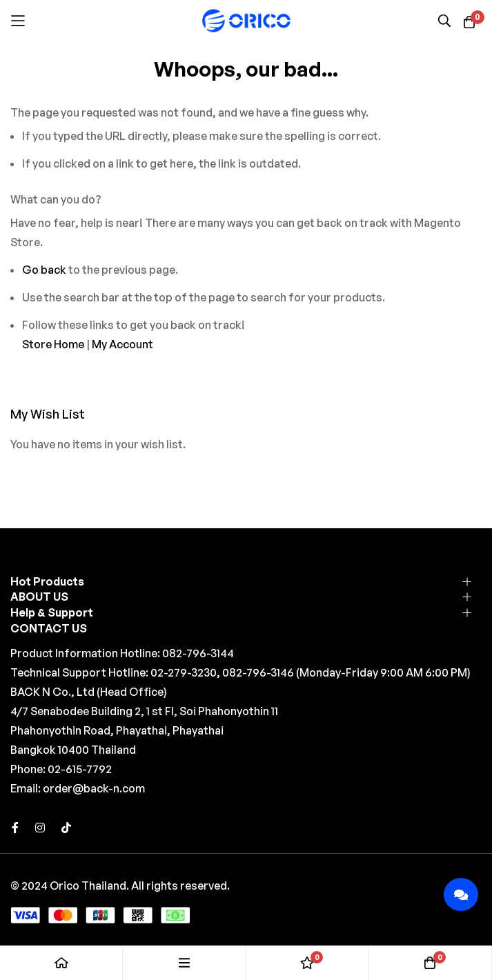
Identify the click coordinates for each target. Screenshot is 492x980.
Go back (44, 270)
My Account (122, 344)
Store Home (53, 344)
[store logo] (246, 20)
